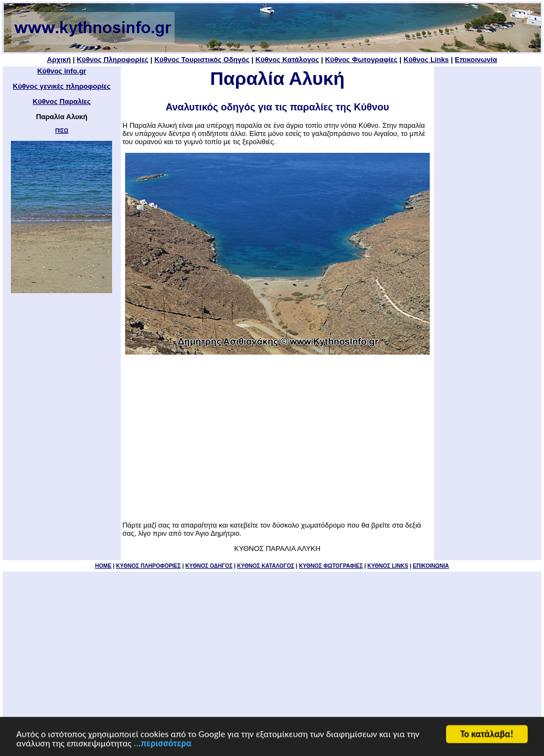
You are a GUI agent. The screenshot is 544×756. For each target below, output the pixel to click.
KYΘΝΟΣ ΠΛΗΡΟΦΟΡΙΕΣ (148, 566)
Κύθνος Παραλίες (62, 101)
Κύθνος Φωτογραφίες (361, 60)
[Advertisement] (277, 438)
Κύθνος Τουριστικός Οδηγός (202, 60)
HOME (103, 566)
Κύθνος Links (426, 60)
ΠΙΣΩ (61, 131)
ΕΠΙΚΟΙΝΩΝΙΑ (431, 566)
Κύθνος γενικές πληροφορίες (62, 86)
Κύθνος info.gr (61, 71)
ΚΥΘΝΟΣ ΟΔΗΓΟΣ (209, 566)
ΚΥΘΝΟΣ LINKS (388, 566)
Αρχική (59, 60)
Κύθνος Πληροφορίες (113, 60)
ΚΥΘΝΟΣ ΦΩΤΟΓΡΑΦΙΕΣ (331, 566)
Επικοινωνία (476, 60)
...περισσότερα (163, 744)
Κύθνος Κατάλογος (288, 60)
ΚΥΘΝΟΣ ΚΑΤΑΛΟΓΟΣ (266, 566)
